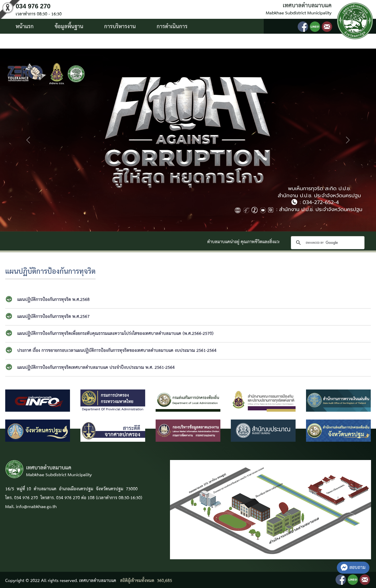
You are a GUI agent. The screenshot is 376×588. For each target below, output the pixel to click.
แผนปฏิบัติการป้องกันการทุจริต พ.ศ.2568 (53, 300)
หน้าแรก (25, 27)
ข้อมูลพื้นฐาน (69, 27)
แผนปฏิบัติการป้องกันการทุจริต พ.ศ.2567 (53, 317)
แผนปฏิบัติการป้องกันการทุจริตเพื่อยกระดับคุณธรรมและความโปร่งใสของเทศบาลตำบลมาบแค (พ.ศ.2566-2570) (115, 334)
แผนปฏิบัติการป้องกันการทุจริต (50, 272)
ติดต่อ (78, 42)
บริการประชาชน (33, 42)
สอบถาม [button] (353, 567)
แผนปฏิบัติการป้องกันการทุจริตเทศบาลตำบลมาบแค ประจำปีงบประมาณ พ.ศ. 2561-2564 (96, 368)
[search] (327, 243)
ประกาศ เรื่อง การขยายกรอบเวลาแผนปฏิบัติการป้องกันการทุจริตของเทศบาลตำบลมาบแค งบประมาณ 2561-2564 (117, 351)
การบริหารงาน (120, 27)
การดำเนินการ (172, 27)
